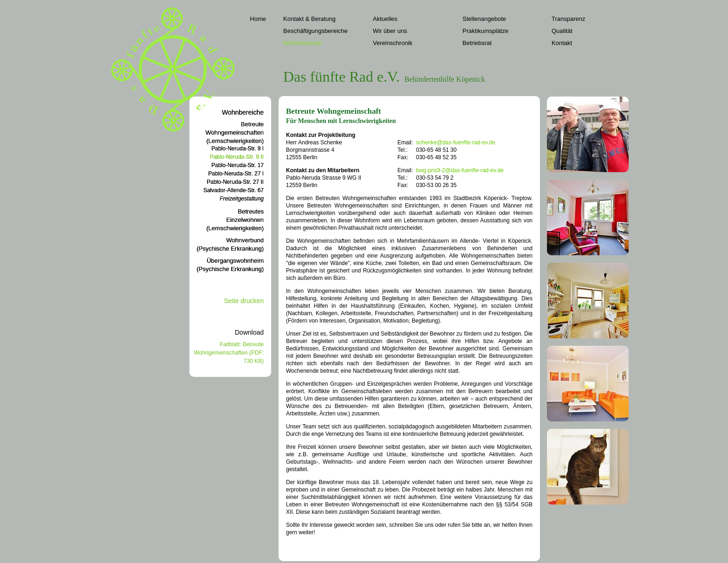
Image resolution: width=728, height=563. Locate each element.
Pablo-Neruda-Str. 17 (237, 165)
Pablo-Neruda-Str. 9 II (237, 157)
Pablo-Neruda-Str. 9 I (237, 149)
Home (258, 19)
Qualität (562, 31)
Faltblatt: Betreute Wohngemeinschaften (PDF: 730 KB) (229, 353)
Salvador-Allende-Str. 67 (234, 190)
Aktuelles (385, 19)
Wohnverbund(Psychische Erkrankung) (231, 244)
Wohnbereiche (303, 43)
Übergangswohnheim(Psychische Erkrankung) (231, 265)
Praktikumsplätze (485, 31)
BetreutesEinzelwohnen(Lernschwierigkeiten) (235, 220)
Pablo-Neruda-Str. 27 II (235, 182)
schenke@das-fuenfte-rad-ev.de (456, 142)
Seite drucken (244, 301)
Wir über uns (390, 31)
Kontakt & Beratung (309, 19)
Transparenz (569, 19)
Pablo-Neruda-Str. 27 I (236, 174)
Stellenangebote (484, 19)
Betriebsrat (477, 43)
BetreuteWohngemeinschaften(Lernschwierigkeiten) (234, 133)
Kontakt (562, 43)
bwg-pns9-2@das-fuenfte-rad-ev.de (460, 170)
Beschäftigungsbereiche (315, 31)
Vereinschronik (393, 43)
